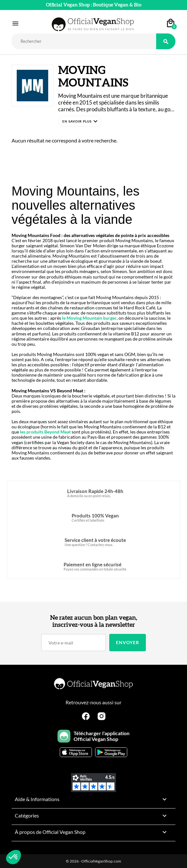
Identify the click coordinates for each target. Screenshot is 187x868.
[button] (80, 121)
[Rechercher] (84, 41)
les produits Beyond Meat (45, 432)
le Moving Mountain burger (89, 318)
